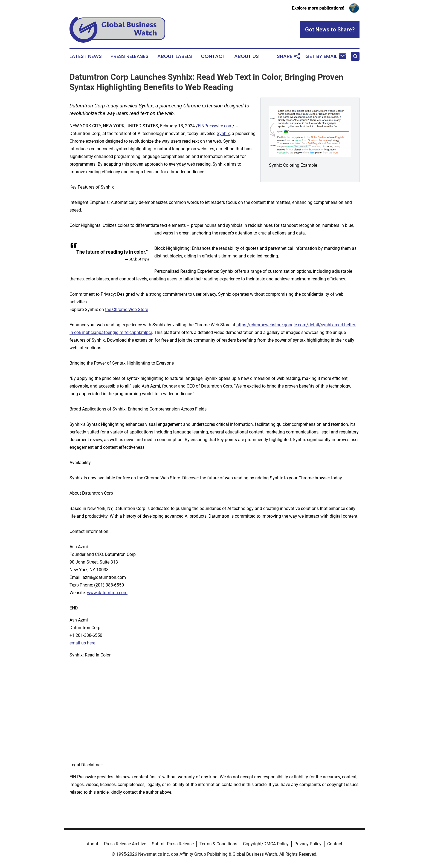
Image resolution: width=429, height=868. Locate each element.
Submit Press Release (173, 844)
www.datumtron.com (107, 593)
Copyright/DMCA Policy (266, 844)
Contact (213, 56)
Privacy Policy (308, 844)
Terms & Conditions (218, 844)
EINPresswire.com (215, 126)
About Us (247, 56)
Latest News (86, 56)
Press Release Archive (125, 844)
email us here (82, 643)
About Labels (175, 56)
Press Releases (130, 56)
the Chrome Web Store (127, 310)
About (92, 844)
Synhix (223, 134)
